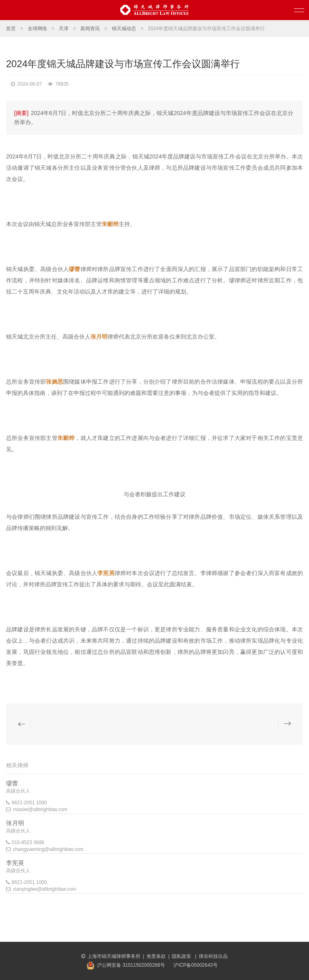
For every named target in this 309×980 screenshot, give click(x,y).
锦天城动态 (124, 29)
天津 (64, 29)
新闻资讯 (90, 29)
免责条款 (156, 956)
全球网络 (37, 29)
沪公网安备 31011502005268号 (131, 965)
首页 (11, 29)
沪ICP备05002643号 (195, 965)
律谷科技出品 (213, 956)
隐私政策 (182, 956)
